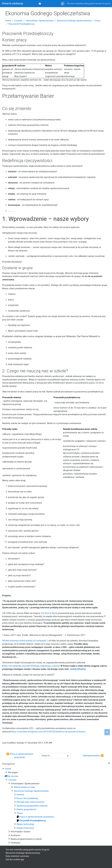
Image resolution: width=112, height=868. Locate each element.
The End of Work (49, 613)
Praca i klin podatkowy (27, 798)
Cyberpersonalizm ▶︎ (93, 756)
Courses (18, 21)
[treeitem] (56, 806)
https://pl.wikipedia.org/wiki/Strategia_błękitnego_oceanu (31, 666)
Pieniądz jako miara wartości (30, 802)
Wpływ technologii (25, 824)
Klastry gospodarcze (26, 809)
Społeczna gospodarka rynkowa (32, 806)
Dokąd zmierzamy (25, 828)
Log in (107, 3)
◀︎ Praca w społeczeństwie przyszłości (20, 756)
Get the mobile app (15, 859)
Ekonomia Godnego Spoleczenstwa (23, 853)
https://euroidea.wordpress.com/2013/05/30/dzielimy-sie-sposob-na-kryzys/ (49, 732)
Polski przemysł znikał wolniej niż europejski (25, 641)
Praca (97, 21)
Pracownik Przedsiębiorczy (22, 24)
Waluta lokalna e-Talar (24, 787)
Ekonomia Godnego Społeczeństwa (74, 21)
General (20, 795)
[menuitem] (40, 4)
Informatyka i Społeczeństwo (40, 21)
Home (8, 21)
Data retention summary (17, 856)
